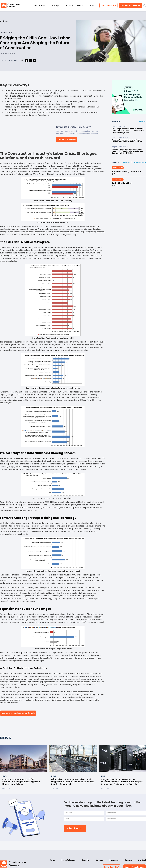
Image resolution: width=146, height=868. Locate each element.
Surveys (99, 860)
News (53, 860)
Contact (91, 5)
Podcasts (69, 5)
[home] (11, 5)
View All (143, 121)
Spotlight (56, 5)
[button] (41, 5)
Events (80, 5)
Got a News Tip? (108, 5)
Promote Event (139, 162)
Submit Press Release (130, 5)
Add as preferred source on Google (18, 713)
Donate (128, 860)
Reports (85, 860)
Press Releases (68, 860)
